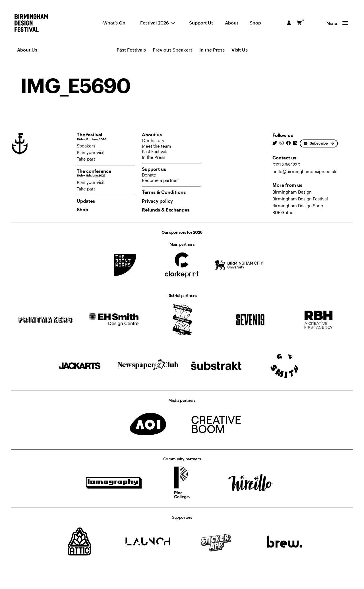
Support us (154, 169)
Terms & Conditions (164, 192)
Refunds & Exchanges (166, 210)
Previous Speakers (173, 50)
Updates (86, 201)
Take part (86, 159)
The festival (106, 137)
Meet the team (157, 146)
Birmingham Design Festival (300, 199)
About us (152, 135)
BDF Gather (284, 212)
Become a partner (160, 180)
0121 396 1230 (286, 165)
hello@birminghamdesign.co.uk (304, 171)
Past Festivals (131, 50)
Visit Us (240, 50)
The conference (106, 173)
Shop (82, 209)
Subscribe (316, 143)
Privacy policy (157, 201)
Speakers (86, 146)
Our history (153, 140)
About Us (27, 50)
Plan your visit (91, 152)
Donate (149, 175)
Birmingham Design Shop (298, 206)
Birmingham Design (292, 192)
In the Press (212, 50)
